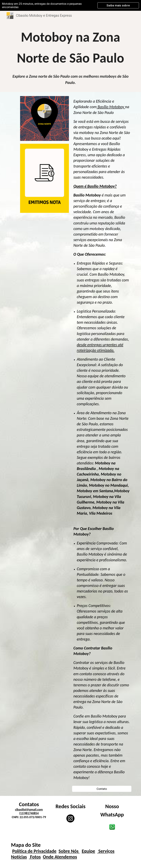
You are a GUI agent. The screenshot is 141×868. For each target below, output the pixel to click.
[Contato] (102, 789)
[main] (70, 48)
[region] (70, 5)
